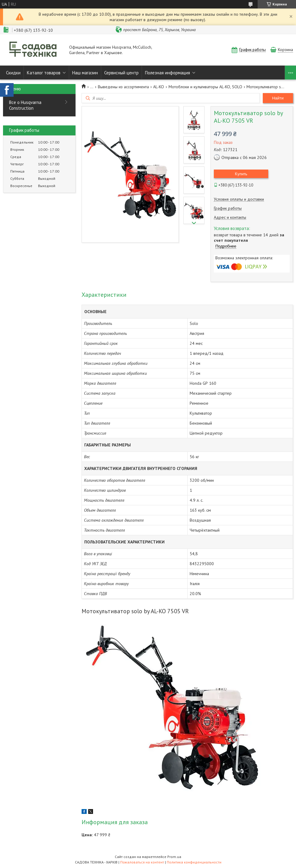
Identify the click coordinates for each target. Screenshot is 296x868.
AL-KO (159, 87)
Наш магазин (85, 73)
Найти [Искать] (278, 98)
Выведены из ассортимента (123, 87)
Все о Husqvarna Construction (25, 105)
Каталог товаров (44, 73)
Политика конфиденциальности (194, 862)
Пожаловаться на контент (142, 862)
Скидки (13, 73)
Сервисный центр (121, 73)
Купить (241, 174)
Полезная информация (167, 73)
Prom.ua (174, 857)
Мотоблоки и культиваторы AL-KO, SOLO (205, 87)
